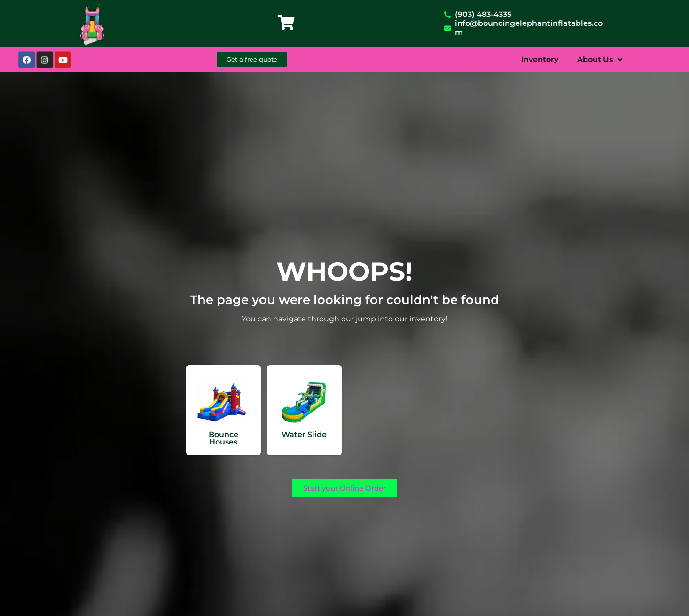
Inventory (540, 59)
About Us (600, 60)
